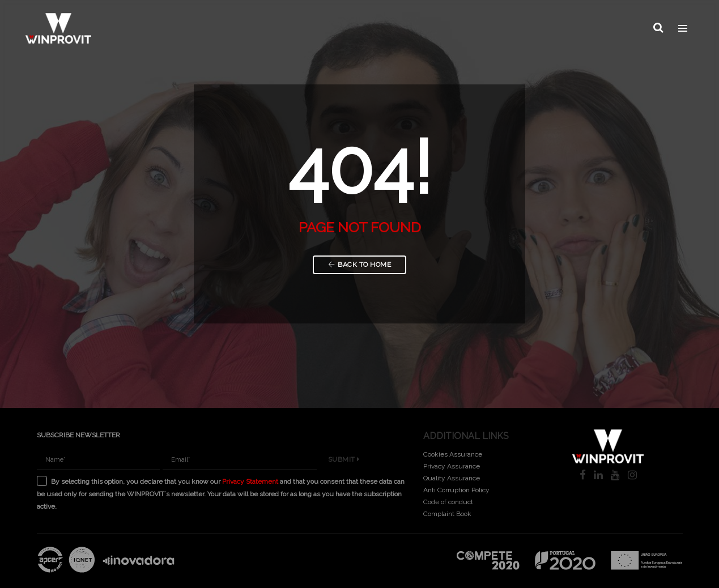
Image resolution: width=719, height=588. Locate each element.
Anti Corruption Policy (456, 490)
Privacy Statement (250, 482)
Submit (344, 459)
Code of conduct (448, 502)
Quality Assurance (452, 478)
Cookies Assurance (453, 454)
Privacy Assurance (452, 466)
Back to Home (360, 265)
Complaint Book (447, 514)
